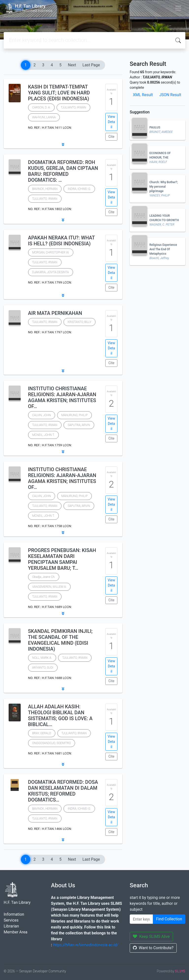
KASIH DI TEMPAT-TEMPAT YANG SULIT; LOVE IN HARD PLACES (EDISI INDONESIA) (59, 93)
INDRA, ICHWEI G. (79, 189)
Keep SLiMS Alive (151, 936)
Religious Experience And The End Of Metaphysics (163, 249)
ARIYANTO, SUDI (43, 668)
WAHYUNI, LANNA (44, 117)
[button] (63, 144)
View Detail (111, 122)
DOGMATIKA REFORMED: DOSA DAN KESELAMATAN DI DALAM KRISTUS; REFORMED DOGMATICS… (63, 791)
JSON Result (170, 95)
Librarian (11, 926)
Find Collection (169, 919)
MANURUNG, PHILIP (74, 415)
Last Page (91, 65)
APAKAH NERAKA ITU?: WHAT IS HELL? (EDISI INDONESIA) (61, 241)
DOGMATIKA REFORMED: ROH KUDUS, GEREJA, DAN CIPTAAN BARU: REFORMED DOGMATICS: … (63, 171)
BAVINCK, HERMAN (45, 189)
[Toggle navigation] (178, 8)
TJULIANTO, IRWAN (73, 107)
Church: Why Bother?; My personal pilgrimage (164, 187)
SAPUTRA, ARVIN (79, 425)
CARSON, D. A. (41, 107)
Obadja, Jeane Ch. (44, 577)
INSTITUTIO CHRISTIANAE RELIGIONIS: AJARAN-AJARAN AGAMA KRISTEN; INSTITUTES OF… (62, 397)
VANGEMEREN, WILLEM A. (49, 587)
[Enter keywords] (141, 919)
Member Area (16, 932)
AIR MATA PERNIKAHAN (55, 313)
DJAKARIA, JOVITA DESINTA (51, 272)
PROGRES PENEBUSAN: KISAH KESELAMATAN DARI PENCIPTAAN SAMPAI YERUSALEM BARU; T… (62, 559)
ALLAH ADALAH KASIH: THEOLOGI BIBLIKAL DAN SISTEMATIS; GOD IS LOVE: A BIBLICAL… (60, 715)
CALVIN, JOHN (42, 415)
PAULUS (155, 127)
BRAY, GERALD (42, 733)
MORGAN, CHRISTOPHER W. (51, 252)
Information (14, 914)
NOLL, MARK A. (42, 658)
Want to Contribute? (153, 948)
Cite (111, 137)
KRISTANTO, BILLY (79, 322)
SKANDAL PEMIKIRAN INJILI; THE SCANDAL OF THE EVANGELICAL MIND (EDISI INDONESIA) (60, 640)
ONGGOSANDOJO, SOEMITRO (52, 743)
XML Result (143, 95)
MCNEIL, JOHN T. (43, 435)
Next (72, 65)
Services (11, 920)
